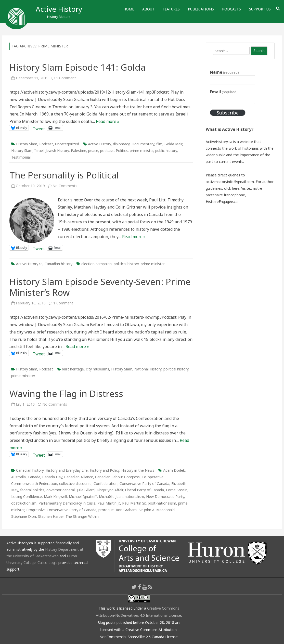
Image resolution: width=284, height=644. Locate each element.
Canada (34, 477)
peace (93, 151)
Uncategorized (67, 144)
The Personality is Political (64, 175)
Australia (18, 477)
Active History (59, 9)
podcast (107, 151)
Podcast (46, 144)
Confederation (106, 484)
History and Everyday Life (67, 470)
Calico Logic (47, 563)
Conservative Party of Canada (144, 484)
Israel (39, 151)
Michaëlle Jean (111, 497)
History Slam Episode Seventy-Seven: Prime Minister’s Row (100, 287)
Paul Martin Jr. (109, 503)
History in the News (138, 470)
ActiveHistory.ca (29, 264)
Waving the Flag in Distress (66, 394)
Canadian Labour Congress (117, 477)
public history (166, 151)
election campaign (96, 264)
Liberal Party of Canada (144, 490)
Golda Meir (173, 144)
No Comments (65, 186)
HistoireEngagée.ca (222, 202)
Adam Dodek (174, 470)
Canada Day (52, 477)
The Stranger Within (82, 516)
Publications (201, 9)
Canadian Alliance (79, 477)
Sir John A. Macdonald (157, 510)
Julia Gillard (86, 490)
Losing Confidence (27, 497)
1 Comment (66, 78)
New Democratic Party (165, 497)
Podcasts (231, 9)
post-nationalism (162, 503)
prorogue (106, 510)
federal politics (32, 490)
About (148, 9)
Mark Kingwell (55, 497)
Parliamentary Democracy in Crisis (67, 503)
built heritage (73, 369)
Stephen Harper (51, 516)
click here (232, 188)
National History (148, 369)
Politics (122, 151)
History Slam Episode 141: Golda (78, 67)
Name (224, 72)
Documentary (143, 144)
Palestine (79, 151)
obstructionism (24, 503)
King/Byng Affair (110, 490)
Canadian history (59, 264)
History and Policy (105, 470)
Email (224, 92)
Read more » (108, 121)
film (159, 144)
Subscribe (228, 113)
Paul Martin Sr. (134, 503)
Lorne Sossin (177, 490)
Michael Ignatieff (83, 497)
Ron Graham (126, 510)
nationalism (134, 497)
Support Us (260, 9)
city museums (98, 369)
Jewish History (57, 151)
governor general (61, 490)
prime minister (141, 151)
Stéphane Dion (24, 516)
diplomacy (121, 144)
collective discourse (75, 484)
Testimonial (21, 157)
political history (126, 264)
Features (171, 9)
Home (129, 9)
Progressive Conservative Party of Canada (61, 510)
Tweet (39, 128)
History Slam (27, 144)
